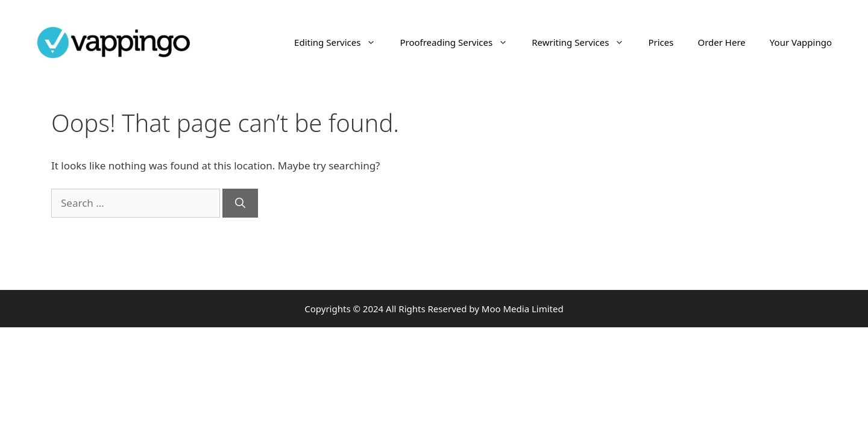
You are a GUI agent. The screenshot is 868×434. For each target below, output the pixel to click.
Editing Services (341, 42)
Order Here (721, 42)
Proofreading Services (460, 42)
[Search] (240, 203)
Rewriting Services (584, 42)
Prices (661, 42)
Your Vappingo (801, 42)
